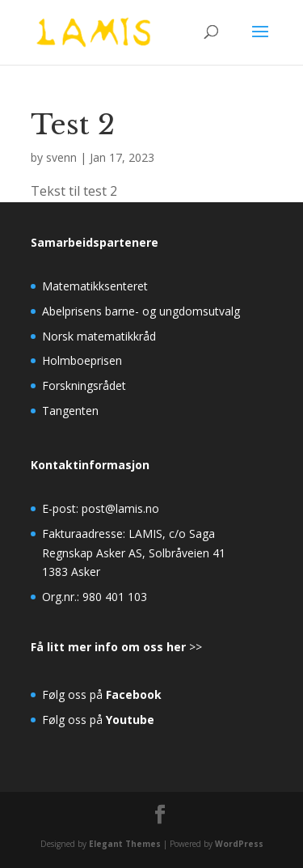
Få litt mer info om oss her (108, 647)
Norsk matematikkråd (99, 336)
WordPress (239, 844)
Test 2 (73, 125)
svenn (61, 157)
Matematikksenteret (95, 286)
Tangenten (70, 411)
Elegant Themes (125, 844)
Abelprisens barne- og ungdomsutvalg (141, 311)
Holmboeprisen (82, 360)
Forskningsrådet (84, 385)
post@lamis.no (120, 508)
